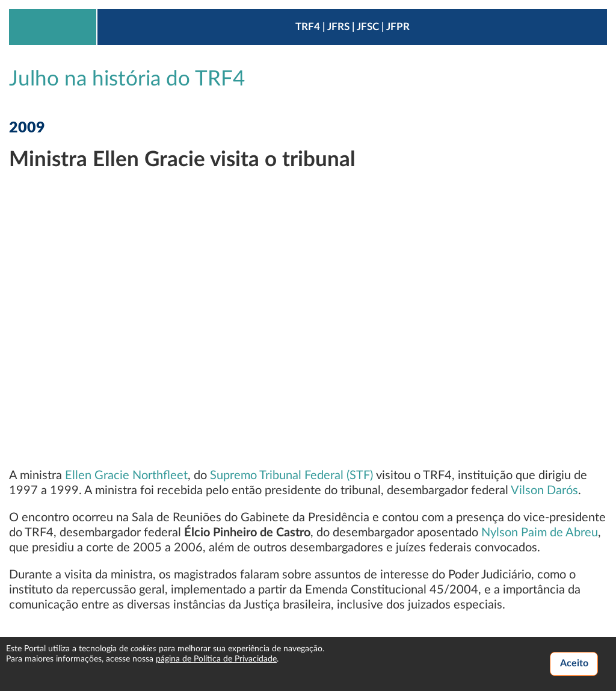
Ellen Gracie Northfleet (126, 476)
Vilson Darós (544, 491)
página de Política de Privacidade (216, 659)
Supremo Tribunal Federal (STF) (291, 476)
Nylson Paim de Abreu (540, 533)
